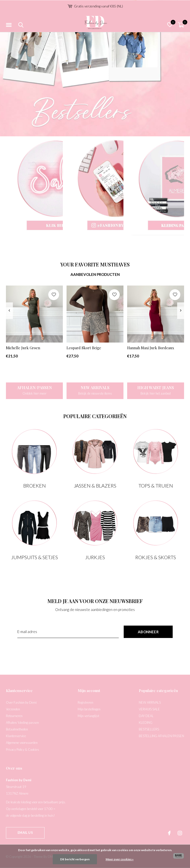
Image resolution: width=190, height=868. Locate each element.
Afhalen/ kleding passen (22, 723)
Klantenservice (16, 736)
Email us (25, 833)
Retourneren (14, 716)
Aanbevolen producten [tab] (95, 274)
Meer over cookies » (120, 859)
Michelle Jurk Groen (23, 348)
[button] (10, 25)
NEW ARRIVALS (150, 702)
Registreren (85, 702)
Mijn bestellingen (89, 709)
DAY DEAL (146, 716)
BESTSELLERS (149, 729)
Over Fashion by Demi (21, 702)
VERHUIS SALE (149, 709)
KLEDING (146, 723)
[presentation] (9, 311)
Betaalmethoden (17, 729)
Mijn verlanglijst (88, 716)
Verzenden (13, 709)
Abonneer (148, 632)
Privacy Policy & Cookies (23, 750)
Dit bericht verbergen (75, 859)
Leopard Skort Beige (84, 348)
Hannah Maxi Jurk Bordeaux (151, 348)
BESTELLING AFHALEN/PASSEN (161, 736)
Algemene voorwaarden (22, 743)
